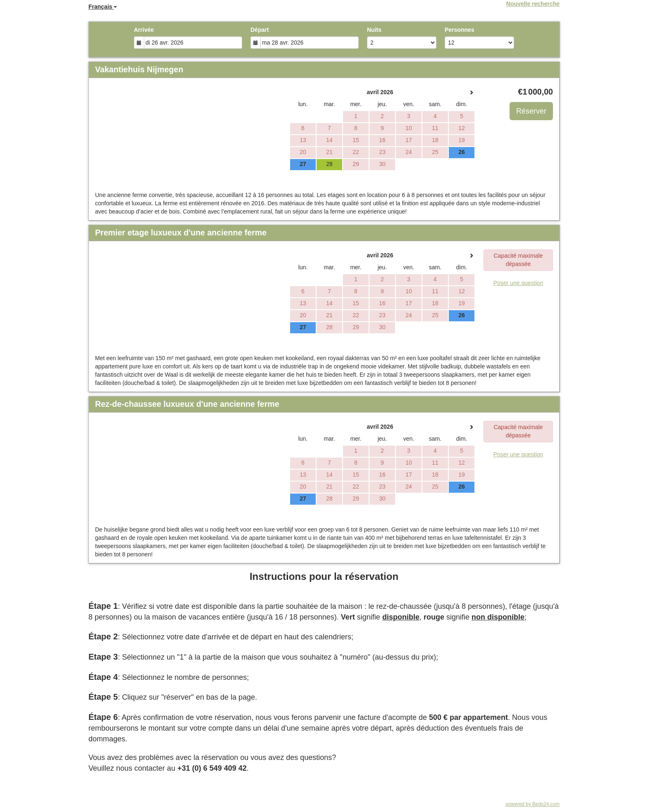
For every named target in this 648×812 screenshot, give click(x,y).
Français (103, 7)
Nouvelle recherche (533, 4)
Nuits (374, 30)
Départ (260, 30)
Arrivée (144, 30)
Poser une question (518, 283)
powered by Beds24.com (532, 804)
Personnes (460, 30)
